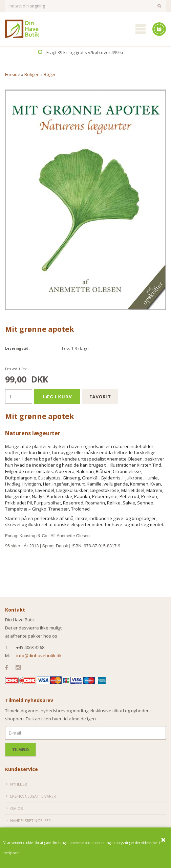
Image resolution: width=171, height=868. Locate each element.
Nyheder (19, 784)
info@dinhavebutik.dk (39, 655)
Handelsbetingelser (30, 821)
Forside (13, 74)
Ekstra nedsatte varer (33, 796)
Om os (16, 808)
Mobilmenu (141, 29)
